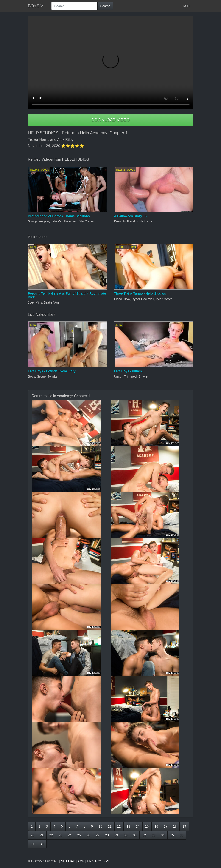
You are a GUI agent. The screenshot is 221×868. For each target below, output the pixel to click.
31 (135, 835)
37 (33, 844)
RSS (186, 6)
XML (107, 861)
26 (88, 835)
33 (154, 835)
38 (42, 844)
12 (119, 826)
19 (184, 826)
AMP (81, 861)
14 (138, 826)
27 (98, 835)
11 (110, 826)
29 (116, 835)
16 (156, 826)
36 (182, 835)
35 (172, 835)
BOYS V (36, 6)
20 (33, 835)
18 (175, 826)
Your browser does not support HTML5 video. (111, 63)
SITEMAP (68, 861)
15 (147, 826)
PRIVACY (94, 861)
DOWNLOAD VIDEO (110, 120)
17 (166, 826)
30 (126, 835)
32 (144, 835)
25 (79, 835)
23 (60, 835)
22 (51, 835)
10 (101, 826)
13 (128, 826)
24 (70, 835)
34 (163, 835)
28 (107, 835)
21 (42, 835)
